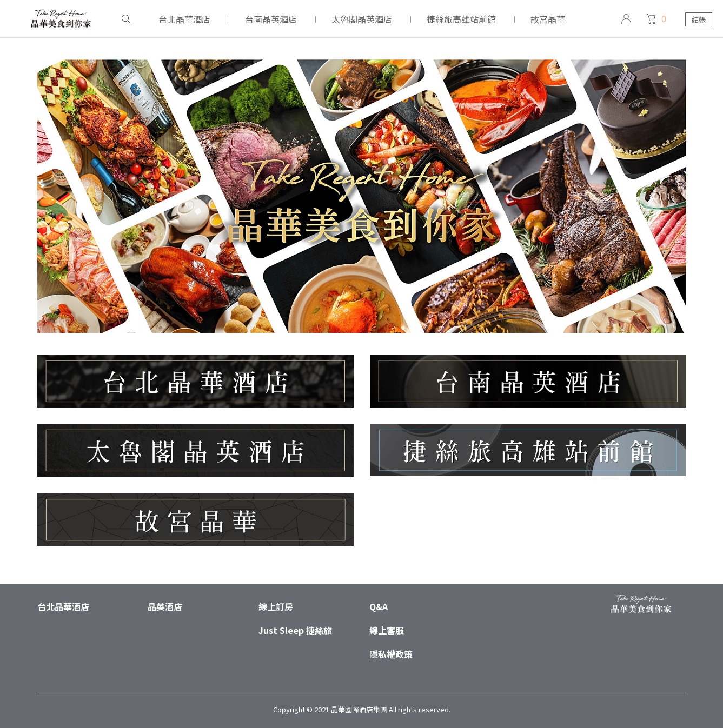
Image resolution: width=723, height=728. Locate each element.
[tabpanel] (362, 222)
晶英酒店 (165, 606)
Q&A (379, 606)
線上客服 (387, 630)
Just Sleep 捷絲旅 (295, 630)
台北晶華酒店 (63, 606)
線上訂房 (276, 606)
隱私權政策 (391, 654)
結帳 (699, 19)
